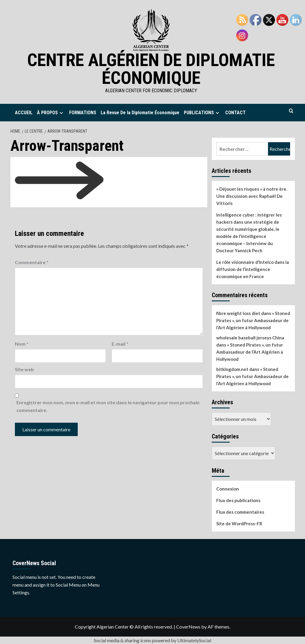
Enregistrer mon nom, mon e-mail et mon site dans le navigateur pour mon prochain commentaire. (108, 406)
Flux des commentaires (240, 512)
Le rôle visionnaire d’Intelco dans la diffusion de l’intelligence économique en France (253, 269)
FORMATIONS (83, 113)
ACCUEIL (24, 113)
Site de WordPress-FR (239, 524)
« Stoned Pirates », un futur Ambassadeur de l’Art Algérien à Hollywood (253, 320)
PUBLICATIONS (202, 113)
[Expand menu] (61, 113)
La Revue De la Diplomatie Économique (140, 113)
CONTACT (235, 113)
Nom (22, 344)
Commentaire (32, 262)
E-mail (120, 344)
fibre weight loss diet (238, 313)
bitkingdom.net (232, 369)
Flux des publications (238, 500)
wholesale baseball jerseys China (250, 338)
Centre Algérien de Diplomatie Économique (151, 69)
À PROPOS (51, 113)
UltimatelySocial (194, 640)
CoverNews (188, 627)
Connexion (228, 489)
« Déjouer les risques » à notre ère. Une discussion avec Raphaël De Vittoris (252, 196)
